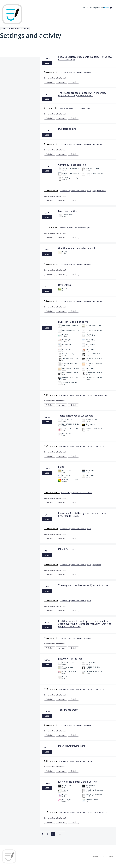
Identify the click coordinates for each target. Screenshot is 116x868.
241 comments (52, 761)
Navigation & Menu (99, 191)
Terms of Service (108, 856)
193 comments (52, 492)
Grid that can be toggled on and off (77, 248)
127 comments (52, 812)
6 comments (51, 108)
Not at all (51, 82)
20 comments (51, 72)
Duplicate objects (67, 129)
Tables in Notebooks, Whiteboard (76, 416)
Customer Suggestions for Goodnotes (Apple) (76, 72)
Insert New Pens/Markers (72, 746)
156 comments (52, 446)
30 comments (51, 564)
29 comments (51, 264)
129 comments (52, 689)
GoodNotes (97, 856)
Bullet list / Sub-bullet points (73, 322)
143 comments (52, 395)
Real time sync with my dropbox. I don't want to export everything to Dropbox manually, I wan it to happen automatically (85, 624)
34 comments (51, 301)
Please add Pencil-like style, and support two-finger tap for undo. (82, 515)
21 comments (51, 144)
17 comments (51, 528)
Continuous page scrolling (72, 165)
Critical (75, 82)
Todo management (68, 710)
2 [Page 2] (48, 834)
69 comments (51, 725)
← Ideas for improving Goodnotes (15, 29)
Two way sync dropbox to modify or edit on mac (83, 585)
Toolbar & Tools (98, 144)
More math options (68, 211)
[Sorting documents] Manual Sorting (77, 782)
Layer (61, 467)
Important (62, 82)
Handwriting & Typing (101, 395)
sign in (107, 8)
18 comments (51, 600)
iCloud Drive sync (67, 549)
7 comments (51, 227)
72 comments (51, 190)
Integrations (97, 565)
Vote (47, 63)
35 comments (51, 638)
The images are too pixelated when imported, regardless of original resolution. (82, 94)
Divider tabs (65, 285)
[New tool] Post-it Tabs (70, 659)
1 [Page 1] (42, 834)
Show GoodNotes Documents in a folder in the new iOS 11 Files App (85, 58)
